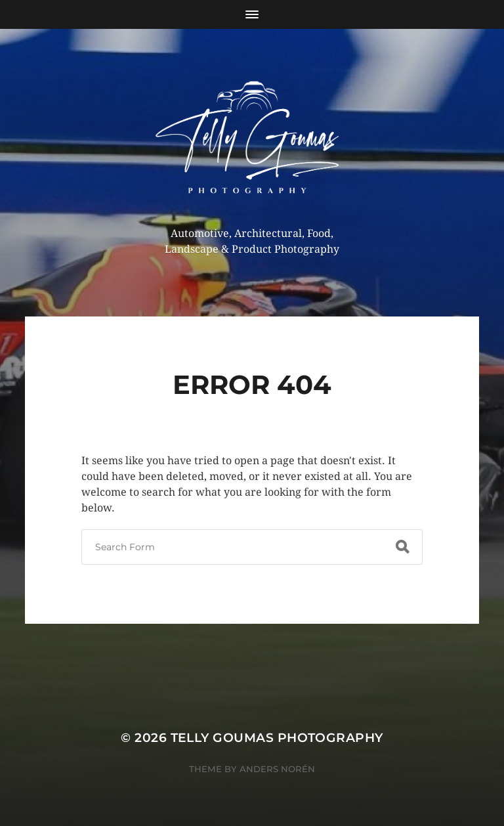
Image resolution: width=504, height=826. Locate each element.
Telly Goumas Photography (277, 738)
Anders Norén (277, 769)
